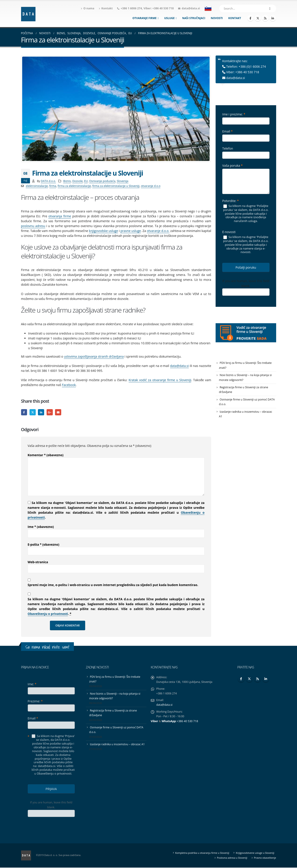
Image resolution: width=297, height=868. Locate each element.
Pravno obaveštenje (264, 858)
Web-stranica (38, 562)
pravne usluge (131, 231)
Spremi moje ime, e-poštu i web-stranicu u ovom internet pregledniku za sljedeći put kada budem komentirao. (113, 585)
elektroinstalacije (37, 186)
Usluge (169, 18)
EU (86, 181)
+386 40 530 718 (163, 8)
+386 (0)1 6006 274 (252, 66)
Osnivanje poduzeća (102, 181)
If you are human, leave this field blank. (246, 283)
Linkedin (266, 679)
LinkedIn (42, 413)
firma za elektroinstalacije (74, 186)
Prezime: (35, 702)
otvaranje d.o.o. (158, 231)
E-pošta (44, 545)
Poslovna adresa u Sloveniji (231, 858)
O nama (88, 8)
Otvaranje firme (145, 18)
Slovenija (122, 181)
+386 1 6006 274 (131, 8)
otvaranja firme (60, 216)
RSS (258, 679)
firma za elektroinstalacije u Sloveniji (116, 186)
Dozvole (78, 181)
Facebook (69, 385)
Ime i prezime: (234, 114)
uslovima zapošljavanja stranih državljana (94, 356)
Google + (51, 413)
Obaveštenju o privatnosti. (54, 774)
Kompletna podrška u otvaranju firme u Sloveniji (199, 853)
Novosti (217, 18)
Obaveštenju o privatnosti (48, 614)
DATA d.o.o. (48, 181)
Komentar (46, 455)
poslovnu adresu (33, 226)
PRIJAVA (51, 789)
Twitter (33, 413)
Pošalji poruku (246, 267)
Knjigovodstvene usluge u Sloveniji (254, 853)
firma (53, 186)
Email (60, 413)
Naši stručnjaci (194, 18)
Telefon (228, 148)
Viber (154, 724)
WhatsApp (169, 724)
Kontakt (106, 8)
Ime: (32, 685)
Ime (41, 527)
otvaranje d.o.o (151, 186)
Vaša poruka (232, 165)
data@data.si (191, 8)
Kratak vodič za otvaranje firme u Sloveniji (160, 380)
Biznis (67, 181)
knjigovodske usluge (103, 231)
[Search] (270, 8)
